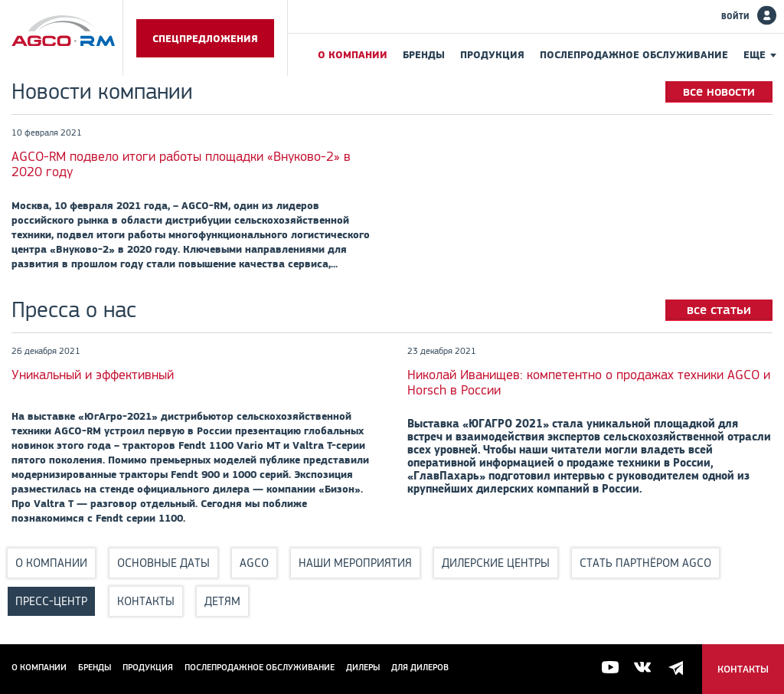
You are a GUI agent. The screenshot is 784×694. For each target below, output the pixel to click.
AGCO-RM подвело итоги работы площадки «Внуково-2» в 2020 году (181, 164)
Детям (222, 601)
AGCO (254, 563)
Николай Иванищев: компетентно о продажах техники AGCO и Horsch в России (589, 382)
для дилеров (420, 667)
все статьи (719, 309)
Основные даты (163, 563)
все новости (719, 91)
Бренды (424, 54)
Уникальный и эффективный (93, 375)
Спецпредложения (205, 38)
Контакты (146, 601)
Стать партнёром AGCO (645, 563)
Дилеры (363, 667)
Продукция (492, 54)
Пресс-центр (51, 601)
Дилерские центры (496, 563)
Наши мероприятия (355, 563)
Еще (755, 54)
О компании (353, 54)
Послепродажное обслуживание (634, 54)
